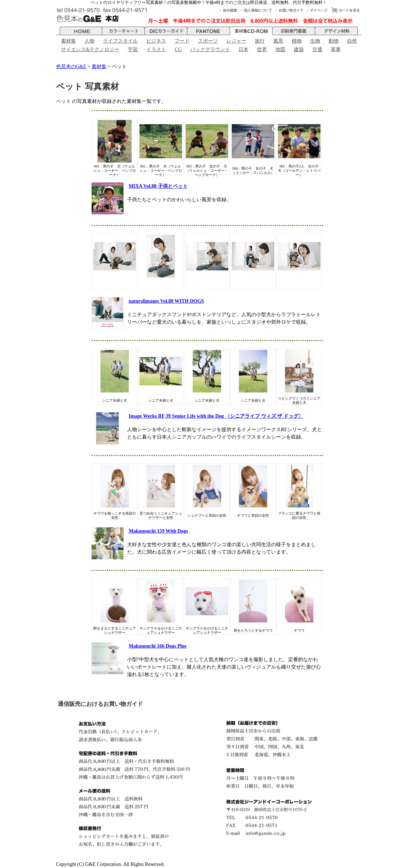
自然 (352, 41)
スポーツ (208, 41)
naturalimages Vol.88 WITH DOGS (166, 301)
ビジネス (156, 41)
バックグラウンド (210, 50)
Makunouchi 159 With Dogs (158, 531)
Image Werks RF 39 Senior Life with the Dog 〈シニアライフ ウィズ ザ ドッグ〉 (216, 416)
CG (178, 50)
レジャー (236, 41)
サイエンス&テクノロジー (90, 50)
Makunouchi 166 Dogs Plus (158, 646)
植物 (297, 41)
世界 (262, 50)
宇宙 (133, 50)
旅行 (260, 41)
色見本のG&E (71, 67)
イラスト (156, 50)
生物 (315, 41)
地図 (280, 50)
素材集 (68, 41)
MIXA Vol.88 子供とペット (158, 186)
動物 (334, 41)
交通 (317, 50)
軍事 (336, 50)
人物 (89, 41)
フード (182, 41)
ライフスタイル (120, 41)
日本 (243, 50)
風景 (278, 41)
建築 (299, 50)
